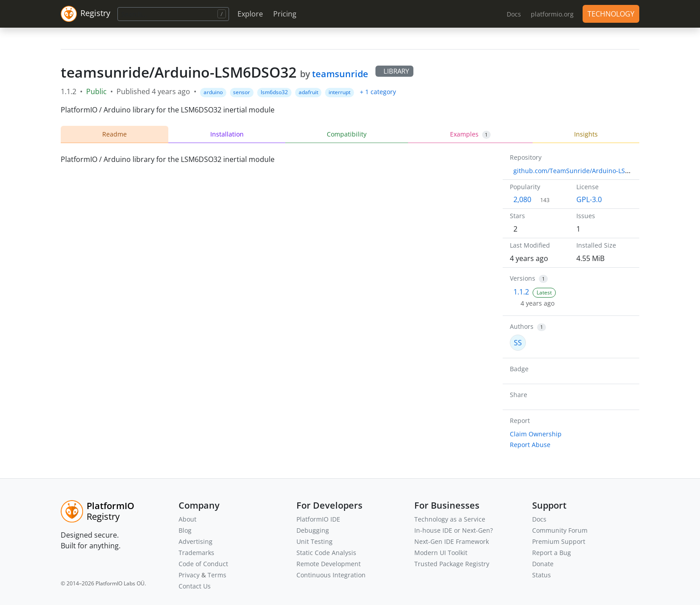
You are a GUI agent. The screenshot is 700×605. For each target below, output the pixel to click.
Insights (586, 134)
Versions (523, 278)
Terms (217, 575)
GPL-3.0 (589, 199)
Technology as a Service (450, 519)
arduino (213, 92)
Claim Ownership (536, 434)
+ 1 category (378, 92)
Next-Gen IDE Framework (452, 541)
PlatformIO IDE (318, 519)
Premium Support (559, 541)
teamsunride (340, 74)
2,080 (522, 199)
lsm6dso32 (274, 92)
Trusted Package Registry (452, 564)
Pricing (285, 14)
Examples (471, 134)
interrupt (340, 92)
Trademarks (196, 553)
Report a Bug (552, 553)
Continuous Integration (331, 575)
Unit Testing (315, 541)
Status (542, 575)
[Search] (173, 14)
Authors (522, 326)
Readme (115, 134)
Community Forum (560, 530)
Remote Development (329, 564)
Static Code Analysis (326, 553)
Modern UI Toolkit (441, 553)
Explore (250, 14)
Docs (539, 519)
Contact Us (195, 586)
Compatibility (347, 134)
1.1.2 (521, 292)
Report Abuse (530, 445)
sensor (242, 92)
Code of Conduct (203, 564)
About (187, 519)
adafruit (308, 92)
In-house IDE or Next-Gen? (454, 530)
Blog (185, 530)
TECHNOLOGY (611, 14)
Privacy (189, 575)
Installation (227, 134)
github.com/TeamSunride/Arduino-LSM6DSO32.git (589, 171)
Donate (543, 564)
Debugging (313, 530)
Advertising (196, 541)
